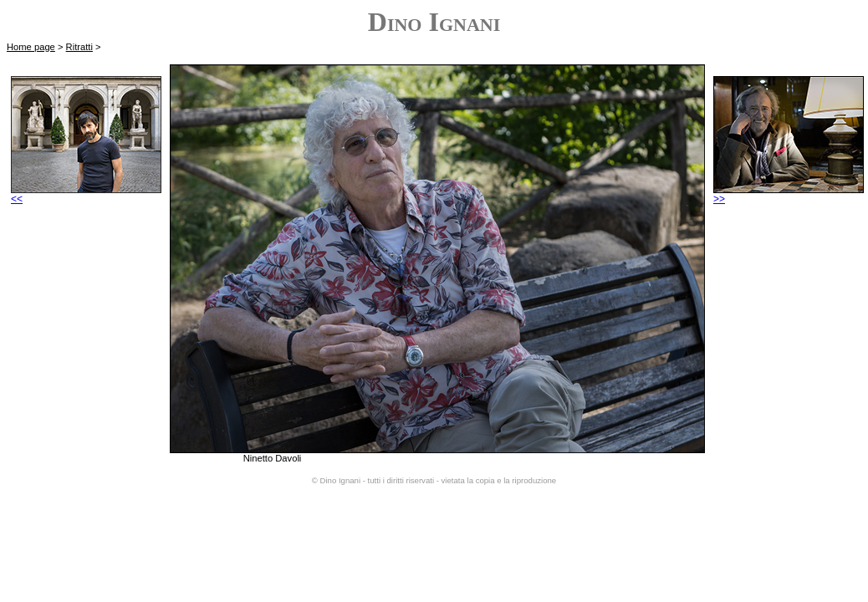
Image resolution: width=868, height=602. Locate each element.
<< (86, 194)
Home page (31, 47)
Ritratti (79, 47)
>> (789, 194)
